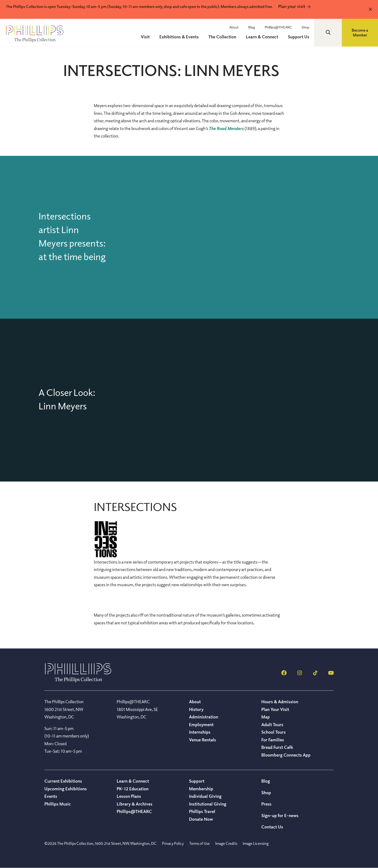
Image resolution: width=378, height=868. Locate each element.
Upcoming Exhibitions (66, 789)
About (234, 27)
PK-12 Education (133, 789)
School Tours (273, 732)
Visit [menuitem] (145, 37)
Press (266, 804)
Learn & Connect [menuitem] (262, 37)
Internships (200, 732)
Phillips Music (58, 804)
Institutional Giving (208, 804)
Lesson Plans (129, 796)
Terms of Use (199, 843)
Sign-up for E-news (280, 815)
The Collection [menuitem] (222, 37)
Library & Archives (135, 804)
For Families (273, 740)
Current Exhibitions (63, 781)
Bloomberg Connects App (286, 755)
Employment (201, 724)
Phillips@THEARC (278, 27)
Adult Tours (272, 724)
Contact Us (272, 827)
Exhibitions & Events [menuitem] (179, 37)
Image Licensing (256, 843)
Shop (305, 27)
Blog (252, 27)
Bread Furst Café (277, 747)
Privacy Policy (173, 843)
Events (51, 796)
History (196, 709)
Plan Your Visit (275, 709)
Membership (201, 789)
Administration (204, 717)
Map (266, 717)
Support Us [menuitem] (299, 37)
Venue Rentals (202, 740)
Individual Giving (205, 796)
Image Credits (226, 843)
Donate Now (201, 819)
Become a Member (360, 33)
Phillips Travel (202, 811)
